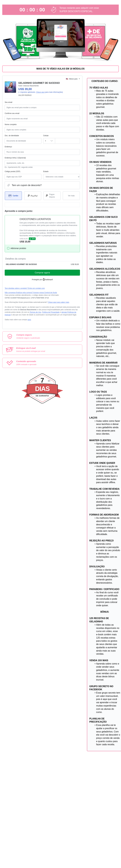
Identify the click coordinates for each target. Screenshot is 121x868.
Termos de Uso (35, 312)
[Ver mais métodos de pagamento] (71, 196)
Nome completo (11, 124)
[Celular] (67, 141)
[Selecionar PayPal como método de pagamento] (33, 196)
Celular (46, 136)
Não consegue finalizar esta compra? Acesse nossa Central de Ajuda (31, 293)
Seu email (8, 102)
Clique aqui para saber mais (58, 302)
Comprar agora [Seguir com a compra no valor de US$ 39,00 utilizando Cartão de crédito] (42, 273)
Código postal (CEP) (12, 171)
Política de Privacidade (51, 312)
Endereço (8, 147)
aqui (29, 320)
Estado (46, 171)
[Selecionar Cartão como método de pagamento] (13, 196)
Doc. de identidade (12, 136)
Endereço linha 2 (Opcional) (15, 158)
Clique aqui (40, 92)
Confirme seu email (12, 113)
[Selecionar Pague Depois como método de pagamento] (52, 196)
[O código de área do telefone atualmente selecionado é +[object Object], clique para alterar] (49, 141)
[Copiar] (27, 298)
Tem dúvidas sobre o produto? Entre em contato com (25, 288)
